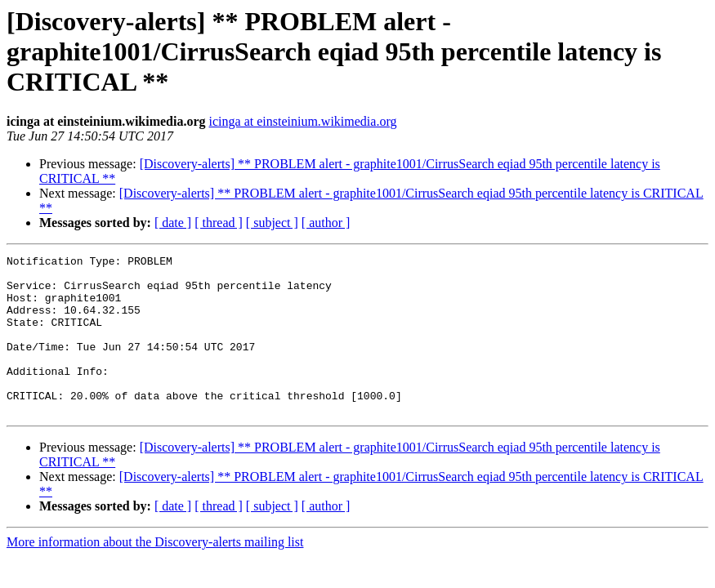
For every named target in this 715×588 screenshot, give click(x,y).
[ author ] (326, 223)
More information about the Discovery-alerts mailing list (155, 574)
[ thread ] (219, 223)
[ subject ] (272, 223)
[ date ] (173, 223)
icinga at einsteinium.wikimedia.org (303, 121)
